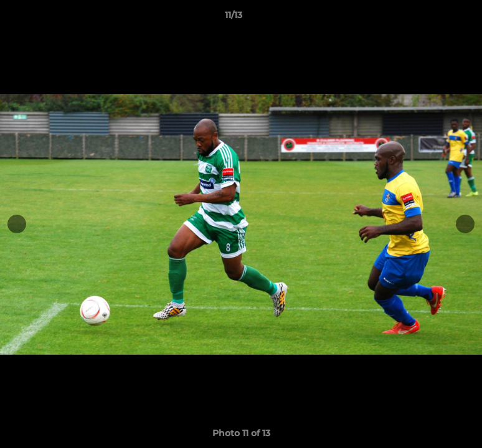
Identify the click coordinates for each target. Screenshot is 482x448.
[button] (430, 18)
